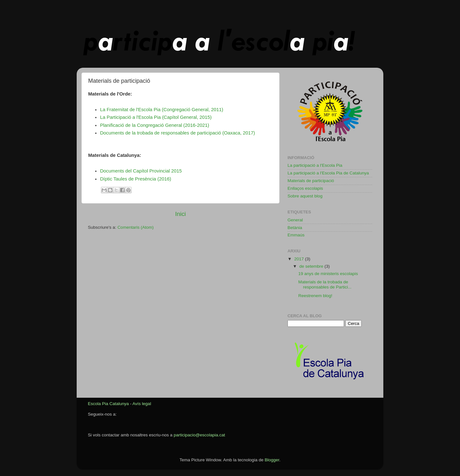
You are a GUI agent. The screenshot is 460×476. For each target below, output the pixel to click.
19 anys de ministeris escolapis (328, 274)
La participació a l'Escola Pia (315, 165)
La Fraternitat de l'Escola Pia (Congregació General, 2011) (162, 110)
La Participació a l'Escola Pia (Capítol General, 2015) (156, 117)
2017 (300, 259)
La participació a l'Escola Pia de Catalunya (328, 173)
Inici (180, 214)
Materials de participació (311, 181)
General (295, 220)
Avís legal (142, 404)
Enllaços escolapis (305, 188)
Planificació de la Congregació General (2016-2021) (155, 125)
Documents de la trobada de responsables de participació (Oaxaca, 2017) (177, 133)
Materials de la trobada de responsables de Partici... (325, 284)
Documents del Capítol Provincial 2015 (141, 171)
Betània (295, 228)
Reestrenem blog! (315, 296)
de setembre (312, 266)
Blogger (272, 460)
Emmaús (296, 235)
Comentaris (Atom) (136, 227)
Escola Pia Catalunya (108, 404)
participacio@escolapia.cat (199, 435)
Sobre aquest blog (305, 196)
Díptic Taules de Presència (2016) (136, 179)
